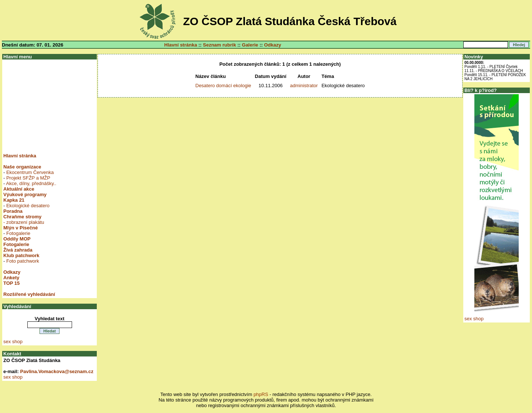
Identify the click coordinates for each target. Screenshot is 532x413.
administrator (304, 86)
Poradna (13, 211)
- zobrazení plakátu (24, 222)
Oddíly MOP (17, 239)
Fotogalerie (18, 233)
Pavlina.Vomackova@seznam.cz (57, 371)
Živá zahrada (18, 250)
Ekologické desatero (28, 206)
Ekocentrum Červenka (30, 172)
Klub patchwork (21, 255)
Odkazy (273, 45)
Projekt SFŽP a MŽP (28, 178)
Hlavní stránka (181, 45)
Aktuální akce (19, 189)
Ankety (11, 278)
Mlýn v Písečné (21, 228)
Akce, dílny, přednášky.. (31, 183)
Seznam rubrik (219, 45)
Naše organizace (22, 167)
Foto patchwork (23, 261)
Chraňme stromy (22, 217)
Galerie (250, 45)
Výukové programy (25, 194)
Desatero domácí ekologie (223, 86)
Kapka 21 (14, 200)
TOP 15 (11, 283)
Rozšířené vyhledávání (29, 294)
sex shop (13, 342)
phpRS (261, 394)
